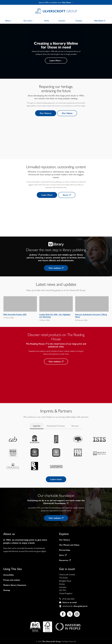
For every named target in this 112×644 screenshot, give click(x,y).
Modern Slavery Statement (15, 585)
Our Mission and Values (69, 545)
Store (67, 195)
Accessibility (9, 575)
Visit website (56, 268)
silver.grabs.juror (80, 606)
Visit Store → (68, 3)
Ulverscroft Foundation (56, 503)
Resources (65, 560)
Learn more (56, 479)
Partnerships (65, 550)
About (8, 21)
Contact (79, 21)
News (47, 21)
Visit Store (100, 21)
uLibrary (34, 255)
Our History (46, 113)
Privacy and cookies (12, 580)
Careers (62, 21)
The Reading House (37, 344)
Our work (28, 21)
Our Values (67, 113)
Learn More (56, 61)
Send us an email (70, 602)
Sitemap (7, 590)
